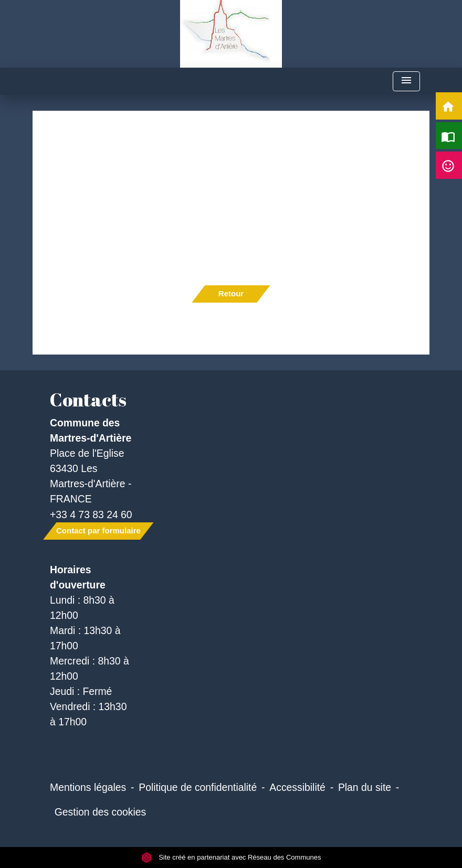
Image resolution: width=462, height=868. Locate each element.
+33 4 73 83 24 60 (91, 515)
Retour (231, 293)
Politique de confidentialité (198, 787)
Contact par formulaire (98, 531)
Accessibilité (297, 787)
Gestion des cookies (100, 812)
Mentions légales (88, 787)
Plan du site (365, 787)
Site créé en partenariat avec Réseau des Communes (231, 857)
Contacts (88, 400)
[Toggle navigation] (406, 82)
